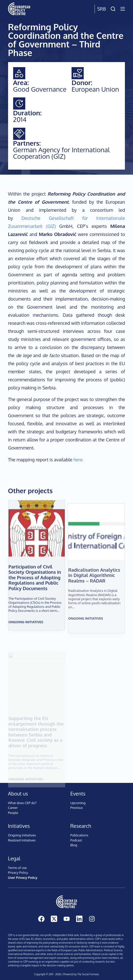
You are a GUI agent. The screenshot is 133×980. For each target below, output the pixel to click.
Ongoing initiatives (26, 630)
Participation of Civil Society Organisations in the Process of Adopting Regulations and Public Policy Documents (35, 586)
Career (13, 808)
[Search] (113, 9)
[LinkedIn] (79, 919)
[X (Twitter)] (54, 919)
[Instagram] (92, 919)
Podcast (76, 840)
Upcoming (78, 803)
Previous (76, 808)
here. (79, 460)
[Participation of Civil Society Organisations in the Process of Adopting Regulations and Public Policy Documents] (37, 537)
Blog (74, 845)
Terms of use (17, 868)
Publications (79, 835)
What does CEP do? (22, 803)
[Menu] (123, 9)
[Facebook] (41, 919)
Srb (102, 9)
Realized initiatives (22, 840)
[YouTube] (67, 919)
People (13, 813)
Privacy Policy (18, 872)
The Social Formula (88, 974)
